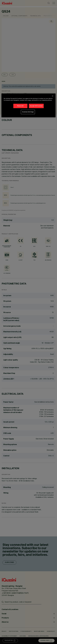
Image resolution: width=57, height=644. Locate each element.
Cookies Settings (28, 112)
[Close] (53, 96)
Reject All (20, 106)
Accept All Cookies (36, 106)
